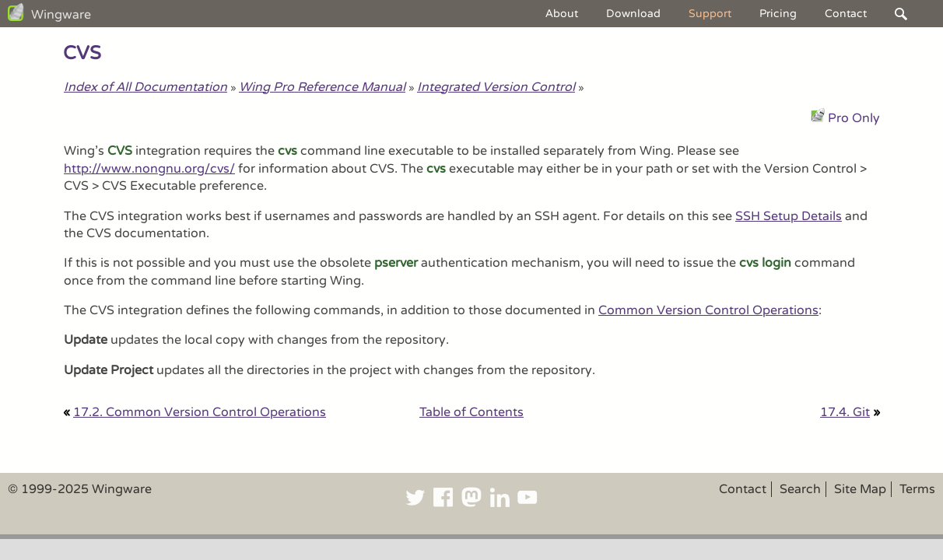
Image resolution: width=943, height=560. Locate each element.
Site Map (860, 489)
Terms (917, 489)
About (562, 14)
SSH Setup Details (789, 216)
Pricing (778, 14)
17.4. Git (845, 412)
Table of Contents (471, 412)
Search (800, 489)
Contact (846, 14)
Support (710, 14)
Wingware (61, 15)
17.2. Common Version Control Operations (200, 412)
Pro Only (854, 118)
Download (633, 14)
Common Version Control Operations (708, 310)
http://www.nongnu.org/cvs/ (149, 169)
